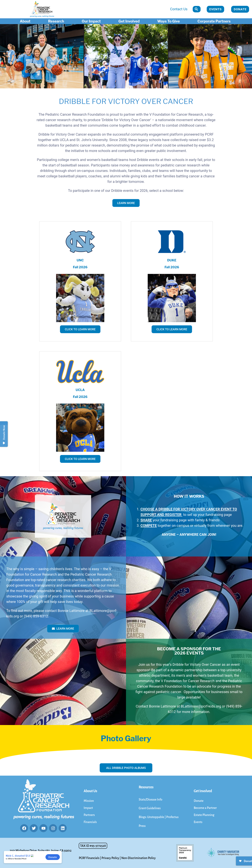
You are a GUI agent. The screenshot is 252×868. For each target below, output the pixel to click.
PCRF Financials (89, 858)
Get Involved (130, 21)
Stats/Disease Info (151, 799)
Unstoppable (156, 817)
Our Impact (92, 21)
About (26, 21)
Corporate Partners (215, 21)
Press (142, 826)
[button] (93, 846)
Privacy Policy (110, 858)
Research (57, 21)
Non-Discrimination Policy (139, 858)
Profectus (172, 817)
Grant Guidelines (150, 808)
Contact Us (179, 9)
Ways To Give (169, 21)
